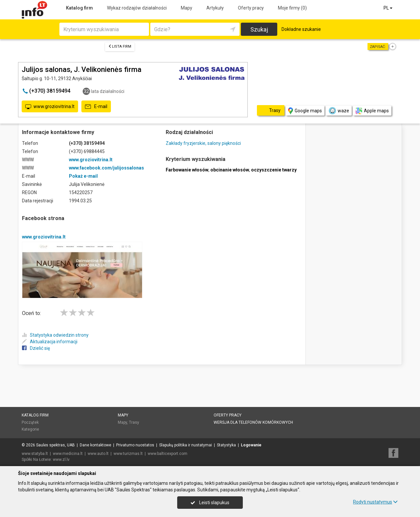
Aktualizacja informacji (50, 342)
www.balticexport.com (168, 454)
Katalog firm (79, 8)
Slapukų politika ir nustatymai (186, 445)
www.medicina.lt (68, 454)
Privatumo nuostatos (135, 445)
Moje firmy (292, 8)
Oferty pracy (251, 8)
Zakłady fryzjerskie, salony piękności (203, 143)
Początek (30, 422)
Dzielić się (36, 348)
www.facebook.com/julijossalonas (106, 168)
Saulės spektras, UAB (55, 445)
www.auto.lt (98, 454)
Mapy (187, 8)
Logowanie (251, 445)
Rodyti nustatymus (375, 502)
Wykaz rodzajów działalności (137, 8)
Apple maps (372, 111)
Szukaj (259, 29)
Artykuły (215, 8)
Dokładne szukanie (301, 29)
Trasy (134, 422)
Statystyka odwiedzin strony (55, 335)
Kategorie (30, 429)
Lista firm (120, 46)
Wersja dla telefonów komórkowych (253, 422)
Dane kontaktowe (95, 445)
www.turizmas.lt (128, 454)
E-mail (96, 107)
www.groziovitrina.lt (50, 107)
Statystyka (226, 445)
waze (339, 111)
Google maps (305, 111)
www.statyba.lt (35, 454)
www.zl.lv (61, 460)
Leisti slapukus (210, 503)
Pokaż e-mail (83, 176)
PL (388, 8)
